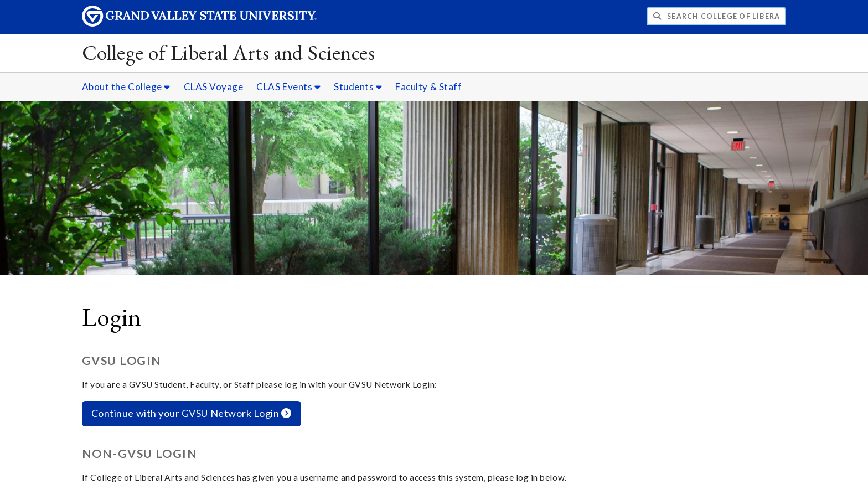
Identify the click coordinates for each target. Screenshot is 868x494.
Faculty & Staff (428, 87)
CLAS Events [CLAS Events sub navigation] (288, 87)
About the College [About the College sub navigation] (126, 87)
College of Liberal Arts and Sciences (228, 52)
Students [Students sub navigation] (358, 87)
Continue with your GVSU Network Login (192, 413)
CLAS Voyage (214, 87)
